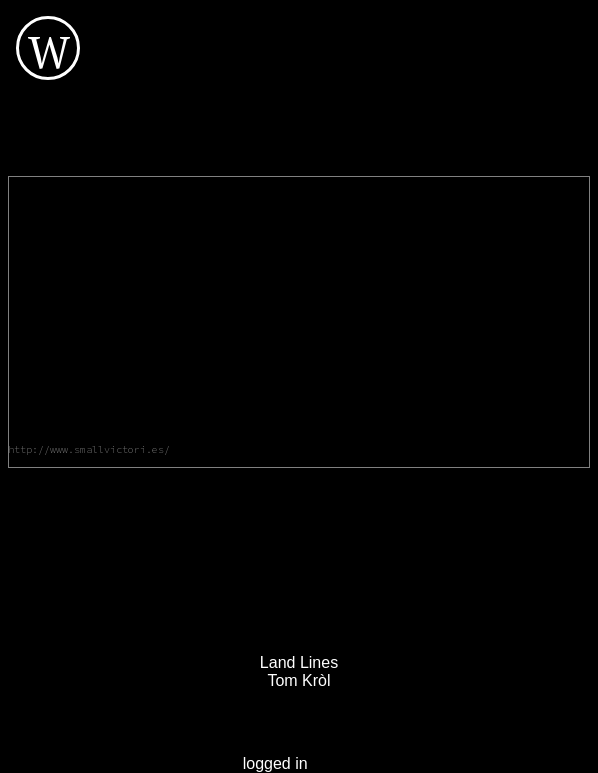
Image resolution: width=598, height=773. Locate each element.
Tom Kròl (298, 680)
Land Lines (299, 662)
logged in (275, 763)
